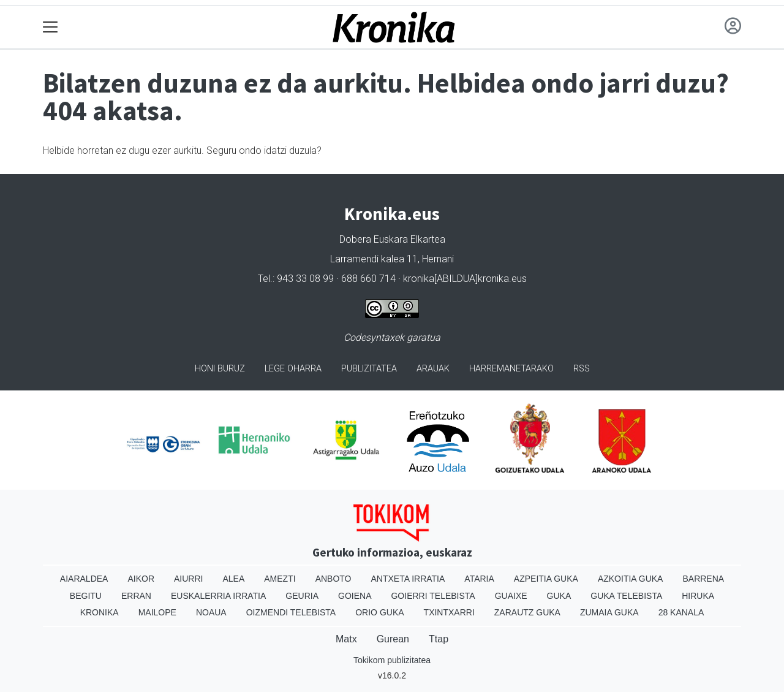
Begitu (86, 596)
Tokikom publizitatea (392, 660)
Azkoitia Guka (631, 579)
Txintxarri (449, 612)
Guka (559, 596)
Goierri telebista (433, 596)
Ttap (439, 639)
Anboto (334, 579)
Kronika (100, 612)
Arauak (433, 369)
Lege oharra (293, 369)
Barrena (703, 579)
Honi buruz (220, 369)
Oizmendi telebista (291, 612)
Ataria (479, 579)
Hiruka (698, 596)
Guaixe (511, 596)
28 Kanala (681, 612)
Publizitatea (369, 369)
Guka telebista (626, 596)
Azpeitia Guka (546, 579)
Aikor (141, 579)
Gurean (393, 639)
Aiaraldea (84, 579)
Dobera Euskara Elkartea (392, 239)
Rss (582, 369)
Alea (233, 579)
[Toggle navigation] (51, 27)
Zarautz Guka (527, 612)
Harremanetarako (511, 369)
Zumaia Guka (609, 612)
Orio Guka (379, 612)
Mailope (157, 612)
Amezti (280, 579)
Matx (346, 639)
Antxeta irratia (408, 579)
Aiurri (188, 579)
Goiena (355, 596)
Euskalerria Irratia (218, 596)
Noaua (211, 612)
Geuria (302, 596)
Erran (136, 596)
